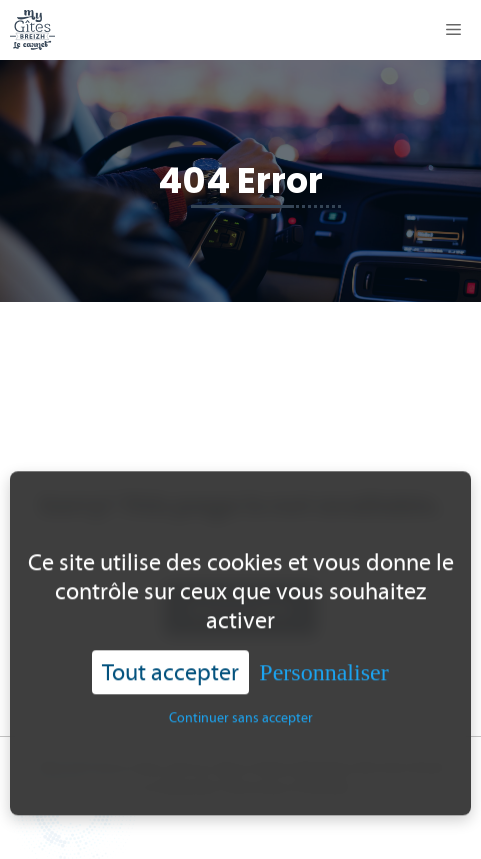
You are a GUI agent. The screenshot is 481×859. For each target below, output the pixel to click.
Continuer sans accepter (241, 723)
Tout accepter (170, 676)
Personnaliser (323, 677)
